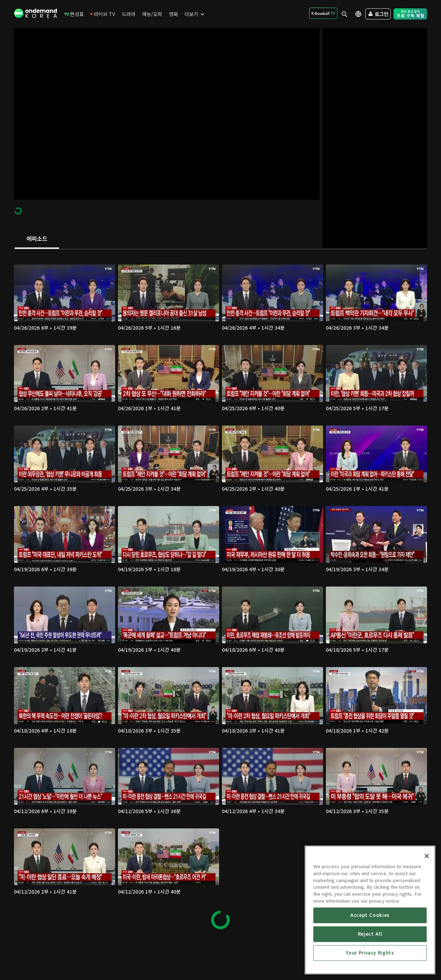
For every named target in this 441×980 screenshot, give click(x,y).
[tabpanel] (221, 594)
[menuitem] (74, 14)
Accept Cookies (370, 962)
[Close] (427, 903)
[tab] (37, 239)
